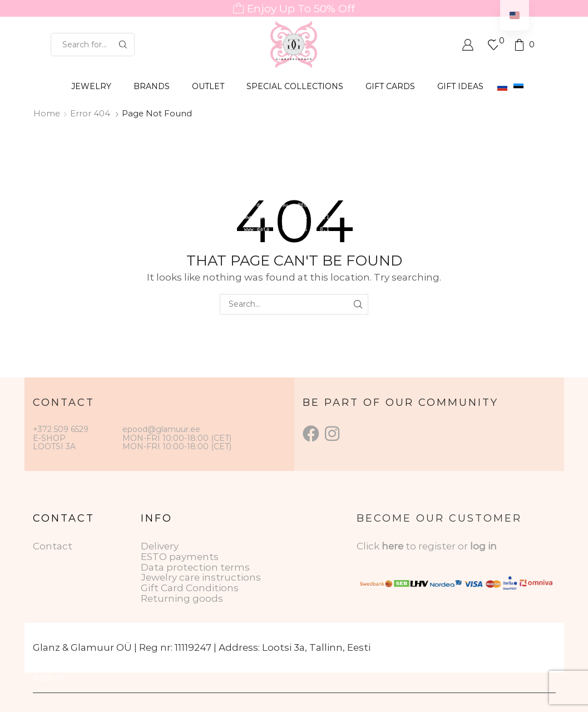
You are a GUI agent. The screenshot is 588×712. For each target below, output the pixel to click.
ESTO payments (180, 557)
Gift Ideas (460, 86)
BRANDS (152, 86)
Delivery (160, 546)
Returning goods (182, 598)
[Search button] (123, 45)
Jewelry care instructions (201, 577)
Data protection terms (195, 567)
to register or (438, 546)
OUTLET (208, 86)
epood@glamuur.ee (161, 429)
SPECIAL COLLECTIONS (295, 86)
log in (483, 546)
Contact (53, 546)
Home (47, 113)
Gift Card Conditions (190, 588)
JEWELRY (91, 86)
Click (369, 546)
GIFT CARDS (390, 86)
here (392, 546)
